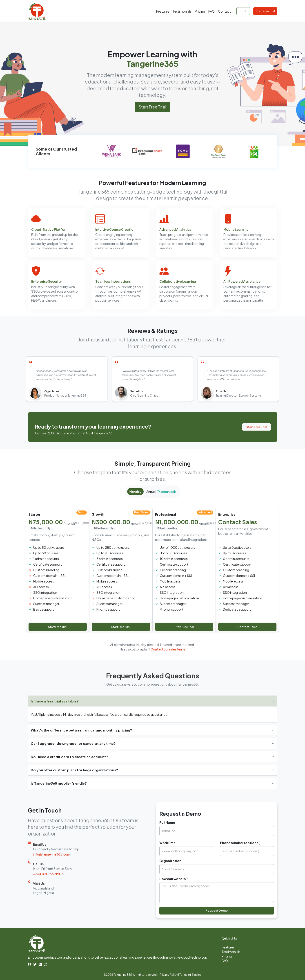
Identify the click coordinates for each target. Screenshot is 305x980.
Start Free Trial (265, 11)
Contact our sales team (168, 649)
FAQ (211, 11)
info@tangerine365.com (52, 854)
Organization (170, 861)
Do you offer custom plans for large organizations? (74, 770)
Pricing (200, 11)
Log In (243, 11)
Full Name (167, 822)
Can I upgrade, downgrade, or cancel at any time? (73, 743)
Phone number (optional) (240, 843)
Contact (224, 11)
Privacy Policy (169, 975)
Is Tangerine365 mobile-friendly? (59, 783)
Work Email (168, 843)
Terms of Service (190, 975)
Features (163, 11)
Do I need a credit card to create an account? (69, 757)
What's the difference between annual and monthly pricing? (81, 730)
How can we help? (174, 879)
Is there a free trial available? (55, 701)
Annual (161, 492)
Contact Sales (247, 627)
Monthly (135, 492)
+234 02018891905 (48, 874)
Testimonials (182, 11)
